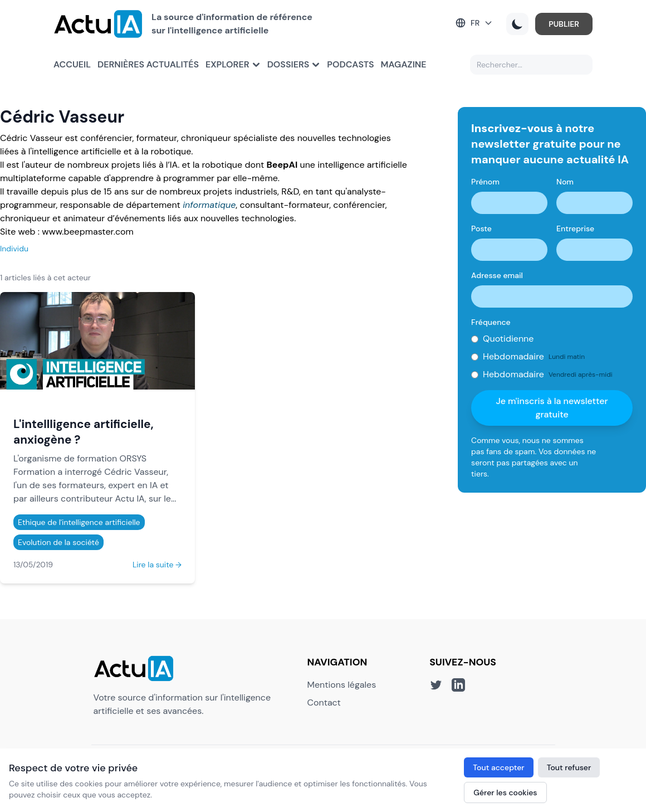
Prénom (485, 182)
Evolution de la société (58, 542)
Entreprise (575, 228)
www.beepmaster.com (88, 232)
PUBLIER (564, 24)
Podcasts (350, 64)
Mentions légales (342, 685)
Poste (481, 228)
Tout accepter (498, 767)
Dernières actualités (148, 64)
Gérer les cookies (505, 792)
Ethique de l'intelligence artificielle (79, 522)
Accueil (72, 64)
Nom (565, 182)
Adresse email (497, 275)
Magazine (404, 64)
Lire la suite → (157, 565)
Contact (324, 702)
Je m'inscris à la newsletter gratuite (552, 408)
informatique (209, 205)
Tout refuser (569, 767)
